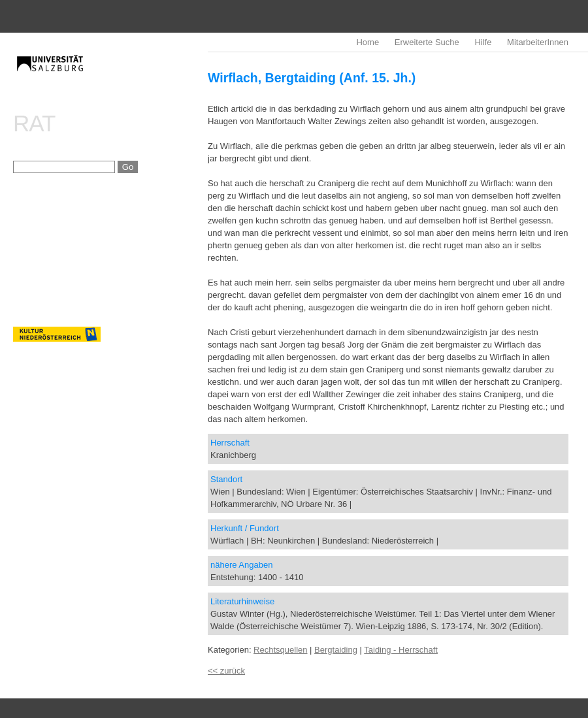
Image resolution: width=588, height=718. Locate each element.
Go (128, 167)
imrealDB (110, 75)
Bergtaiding (336, 650)
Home (367, 42)
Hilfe (483, 42)
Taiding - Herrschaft (401, 650)
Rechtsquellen (280, 650)
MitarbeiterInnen (538, 42)
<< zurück (226, 671)
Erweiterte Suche (427, 42)
